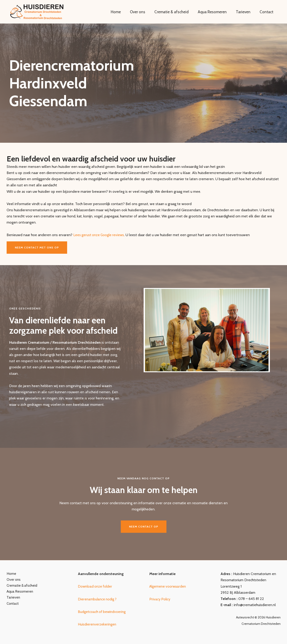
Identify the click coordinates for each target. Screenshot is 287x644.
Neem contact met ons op (37, 247)
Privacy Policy (160, 599)
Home (123, 12)
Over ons (144, 12)
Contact (267, 12)
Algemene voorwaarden (168, 586)
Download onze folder (96, 586)
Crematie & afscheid (176, 12)
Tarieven (245, 12)
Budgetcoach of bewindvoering (102, 612)
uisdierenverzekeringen (99, 624)
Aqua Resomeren (216, 12)
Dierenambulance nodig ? (98, 599)
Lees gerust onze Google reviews (100, 235)
